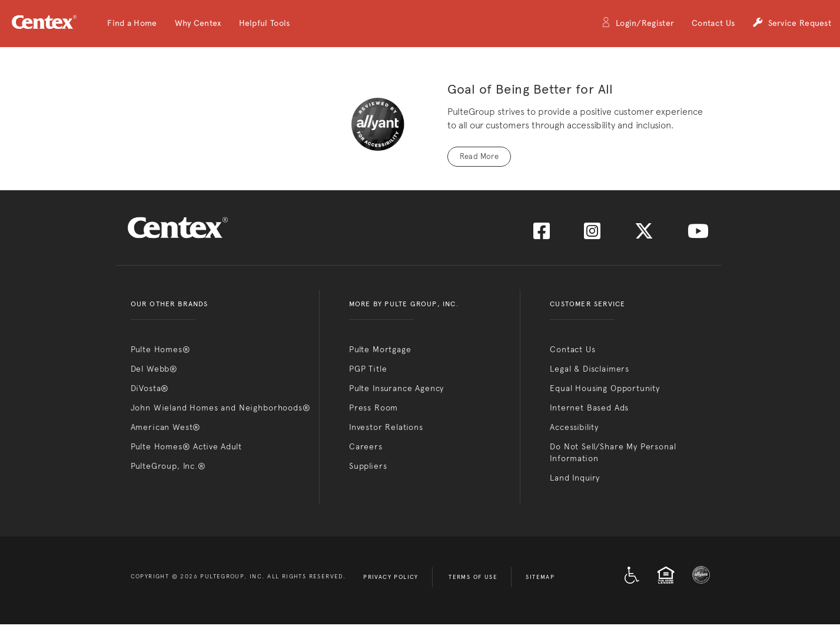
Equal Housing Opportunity (605, 388)
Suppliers (368, 466)
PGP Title (368, 369)
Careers (366, 446)
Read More (479, 156)
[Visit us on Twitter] (644, 235)
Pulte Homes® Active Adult (186, 446)
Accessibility (574, 427)
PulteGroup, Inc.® (168, 466)
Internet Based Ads (589, 408)
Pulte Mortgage (380, 349)
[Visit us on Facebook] (542, 235)
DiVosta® (150, 388)
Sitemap (540, 577)
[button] (132, 24)
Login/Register (638, 24)
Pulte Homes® (161, 349)
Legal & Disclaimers (590, 369)
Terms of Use (473, 577)
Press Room (373, 408)
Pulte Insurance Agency (396, 388)
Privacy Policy (391, 577)
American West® (166, 427)
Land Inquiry (575, 478)
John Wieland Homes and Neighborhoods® (221, 408)
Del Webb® (155, 369)
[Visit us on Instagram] (592, 235)
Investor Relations (386, 427)
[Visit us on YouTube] (698, 235)
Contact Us (713, 23)
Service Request (792, 24)
